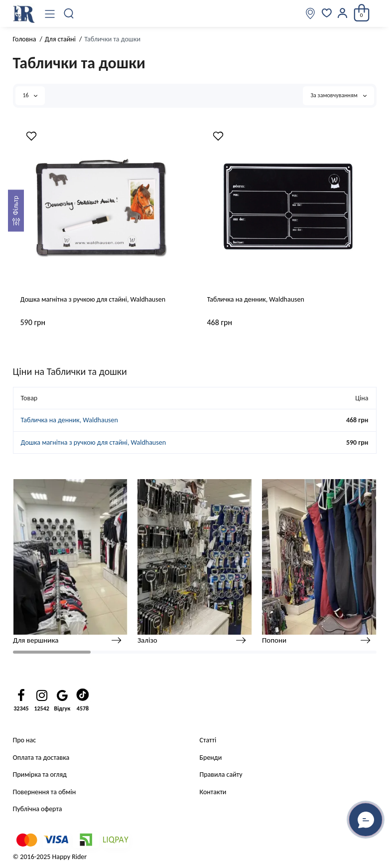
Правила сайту (221, 775)
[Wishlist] (31, 136)
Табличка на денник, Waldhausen (256, 299)
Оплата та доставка (41, 758)
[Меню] (50, 13)
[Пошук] (69, 13)
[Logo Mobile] (24, 14)
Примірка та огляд (40, 775)
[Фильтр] (16, 211)
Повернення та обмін (45, 792)
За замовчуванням (338, 95)
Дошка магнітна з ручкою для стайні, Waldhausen (93, 299)
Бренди (211, 758)
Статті (208, 740)
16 (30, 95)
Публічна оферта (38, 809)
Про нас (25, 740)
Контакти (213, 792)
